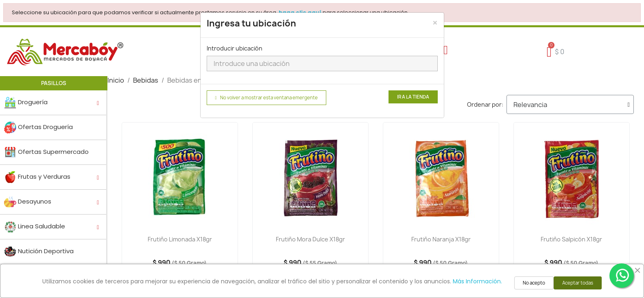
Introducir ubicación (235, 48)
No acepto (534, 283)
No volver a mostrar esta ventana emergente (266, 98)
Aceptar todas (578, 283)
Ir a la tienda (413, 97)
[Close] (435, 23)
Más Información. (477, 281)
